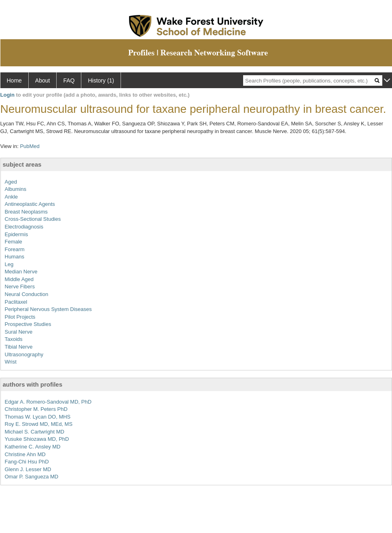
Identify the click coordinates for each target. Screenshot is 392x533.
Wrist (11, 362)
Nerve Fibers (20, 287)
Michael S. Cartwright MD (35, 432)
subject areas (22, 164)
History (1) (101, 80)
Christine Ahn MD (25, 454)
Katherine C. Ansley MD (33, 447)
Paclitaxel (16, 302)
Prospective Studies (28, 324)
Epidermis (17, 234)
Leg (9, 264)
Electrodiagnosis (24, 227)
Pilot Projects (20, 317)
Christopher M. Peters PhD (36, 409)
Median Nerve (21, 272)
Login (7, 95)
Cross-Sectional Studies (33, 219)
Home (14, 80)
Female (14, 242)
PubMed (30, 146)
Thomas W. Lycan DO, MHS (38, 417)
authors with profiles (33, 384)
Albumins (16, 189)
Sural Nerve (19, 332)
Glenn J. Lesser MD (28, 469)
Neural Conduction (27, 294)
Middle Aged (19, 279)
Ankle (12, 197)
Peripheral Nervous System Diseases (48, 309)
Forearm (15, 249)
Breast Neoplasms (26, 212)
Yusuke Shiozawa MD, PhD (37, 439)
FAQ (69, 80)
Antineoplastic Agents (30, 204)
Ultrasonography (24, 354)
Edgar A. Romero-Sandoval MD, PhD (48, 402)
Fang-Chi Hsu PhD (27, 462)
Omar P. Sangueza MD (32, 477)
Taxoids (14, 339)
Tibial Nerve (19, 347)
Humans (15, 257)
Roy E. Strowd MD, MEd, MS (39, 424)
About (43, 80)
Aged (11, 182)
